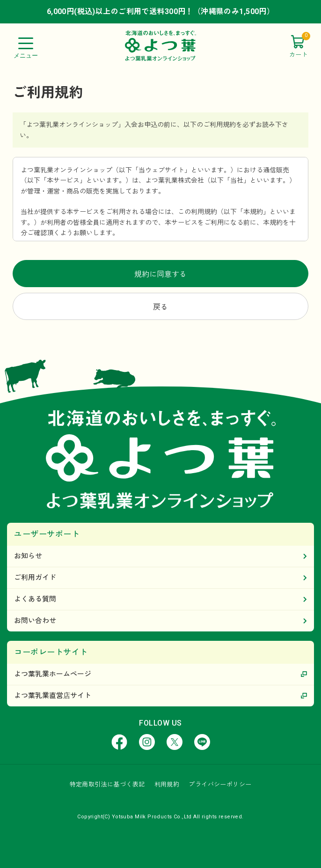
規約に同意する (160, 274)
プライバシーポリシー (220, 784)
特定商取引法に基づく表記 (107, 784)
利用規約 (167, 784)
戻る (160, 307)
